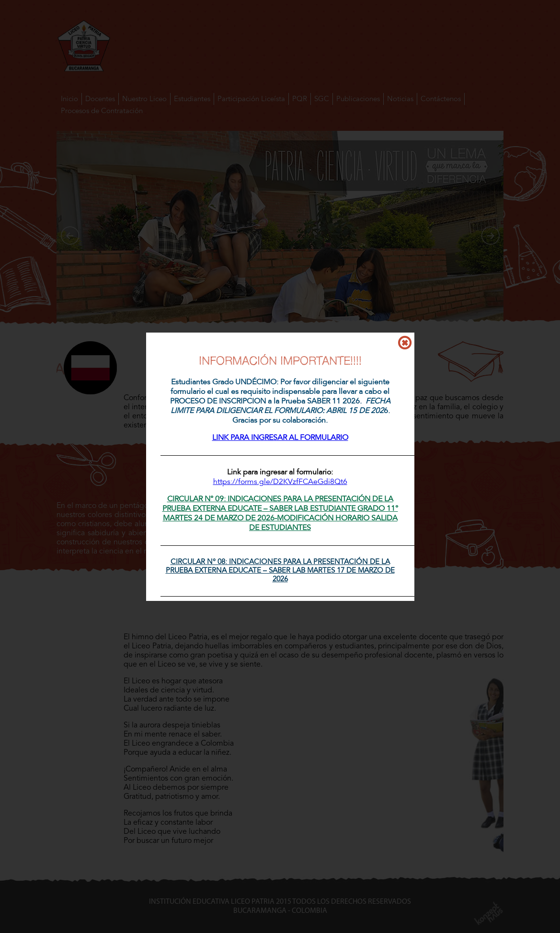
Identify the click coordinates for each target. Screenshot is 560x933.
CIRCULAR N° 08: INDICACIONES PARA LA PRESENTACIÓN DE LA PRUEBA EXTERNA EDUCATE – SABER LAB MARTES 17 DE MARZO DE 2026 (280, 570)
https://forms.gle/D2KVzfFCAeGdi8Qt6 (280, 482)
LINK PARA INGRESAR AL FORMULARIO (280, 438)
